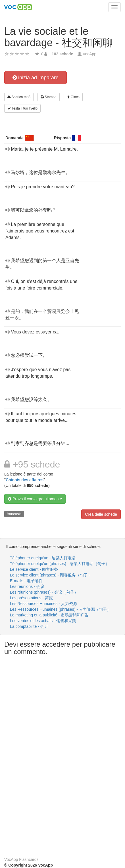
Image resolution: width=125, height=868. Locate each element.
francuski (14, 514)
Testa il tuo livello (22, 108)
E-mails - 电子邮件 (26, 581)
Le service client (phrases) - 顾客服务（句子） (51, 575)
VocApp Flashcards (21, 859)
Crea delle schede (101, 514)
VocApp (89, 54)
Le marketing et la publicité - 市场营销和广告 (49, 615)
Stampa (49, 97)
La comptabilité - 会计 (29, 626)
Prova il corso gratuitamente (35, 499)
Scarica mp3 (19, 97)
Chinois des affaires (25, 480)
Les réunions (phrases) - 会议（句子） (44, 592)
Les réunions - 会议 (27, 586)
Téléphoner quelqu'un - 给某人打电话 (43, 558)
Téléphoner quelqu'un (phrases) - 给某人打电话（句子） (60, 564)
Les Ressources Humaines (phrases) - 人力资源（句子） (60, 609)
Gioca (73, 97)
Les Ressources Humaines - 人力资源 (43, 604)
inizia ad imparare (36, 78)
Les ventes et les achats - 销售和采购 (43, 621)
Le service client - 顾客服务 (34, 569)
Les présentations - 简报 (31, 598)
